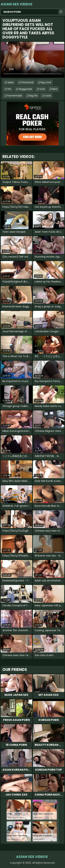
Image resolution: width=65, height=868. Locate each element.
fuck (42, 89)
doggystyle (25, 89)
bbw (55, 89)
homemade (15, 96)
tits (9, 89)
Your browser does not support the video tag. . (32, 60)
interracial (27, 82)
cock (48, 96)
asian (11, 82)
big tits (34, 96)
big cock (46, 82)
